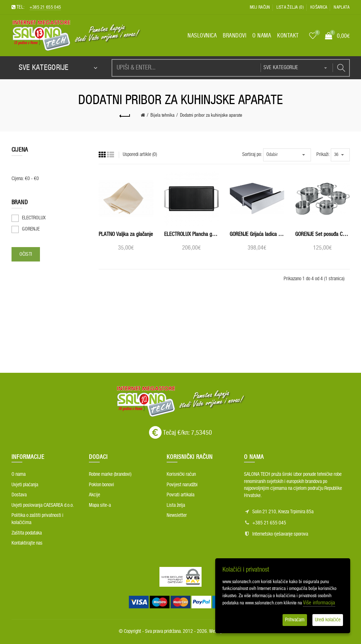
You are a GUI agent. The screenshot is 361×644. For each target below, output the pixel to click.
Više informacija (319, 603)
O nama (19, 474)
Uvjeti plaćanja (25, 485)
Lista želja (176, 505)
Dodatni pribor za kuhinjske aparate (211, 115)
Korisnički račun (181, 474)
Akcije (94, 495)
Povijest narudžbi (182, 485)
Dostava (19, 495)
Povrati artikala (180, 495)
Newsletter (177, 515)
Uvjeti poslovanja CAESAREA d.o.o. (43, 505)
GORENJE (31, 229)
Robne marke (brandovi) (110, 474)
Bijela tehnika (163, 115)
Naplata (342, 7)
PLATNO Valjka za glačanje (126, 234)
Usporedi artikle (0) (140, 155)
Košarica (319, 7)
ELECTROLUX (34, 218)
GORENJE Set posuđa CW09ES (322, 234)
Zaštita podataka (27, 533)
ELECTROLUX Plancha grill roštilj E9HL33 (191, 234)
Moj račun (260, 7)
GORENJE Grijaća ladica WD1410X (257, 234)
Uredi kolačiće (328, 620)
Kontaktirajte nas (27, 543)
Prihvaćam (295, 620)
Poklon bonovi (101, 485)
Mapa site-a (100, 505)
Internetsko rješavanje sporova (280, 534)
